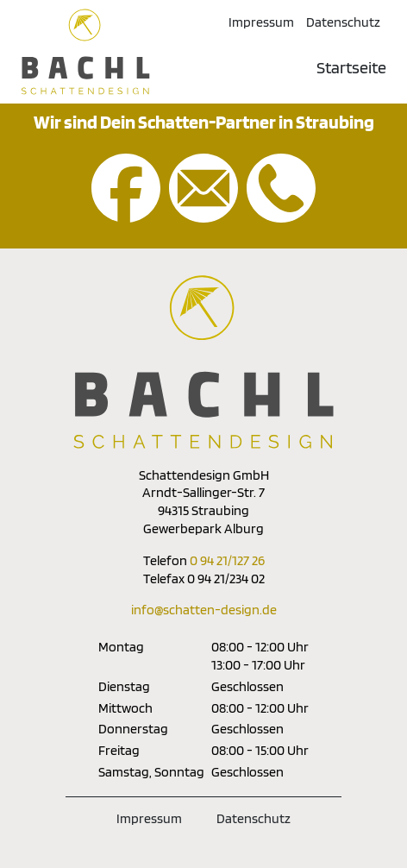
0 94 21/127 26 (227, 560)
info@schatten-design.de (204, 610)
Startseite (351, 67)
